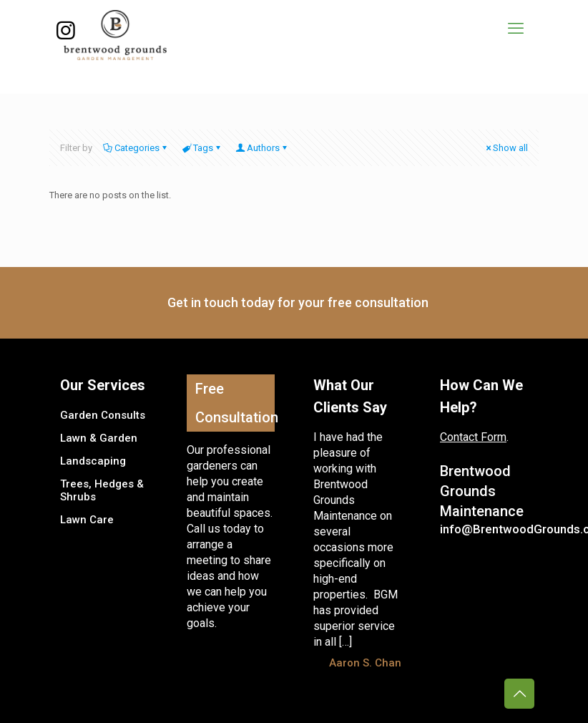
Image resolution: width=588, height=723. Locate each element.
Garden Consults (103, 415)
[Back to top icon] (519, 694)
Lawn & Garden (99, 438)
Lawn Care (87, 520)
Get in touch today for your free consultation (298, 302)
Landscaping (93, 461)
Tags (202, 148)
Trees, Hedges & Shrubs (102, 490)
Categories (136, 148)
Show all (506, 148)
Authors (262, 148)
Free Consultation (235, 403)
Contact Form (473, 437)
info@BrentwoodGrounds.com (484, 529)
